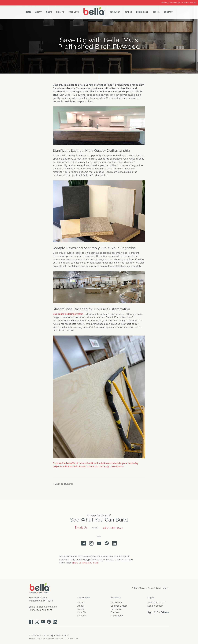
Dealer (128, 12)
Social (156, 12)
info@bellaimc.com (47, 607)
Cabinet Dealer (119, 606)
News (49, 12)
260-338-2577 (113, 528)
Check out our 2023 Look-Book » (105, 467)
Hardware (116, 609)
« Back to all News (63, 484)
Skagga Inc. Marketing (55, 638)
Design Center (155, 606)
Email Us (81, 528)
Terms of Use (73, 638)
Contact (168, 12)
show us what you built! (85, 563)
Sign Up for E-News (158, 612)
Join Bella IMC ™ (157, 603)
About (39, 12)
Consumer (115, 12)
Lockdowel (142, 12)
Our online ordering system (68, 314)
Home (28, 12)
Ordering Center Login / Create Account (178, 3)
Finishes (115, 612)
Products (74, 12)
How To (60, 12)
